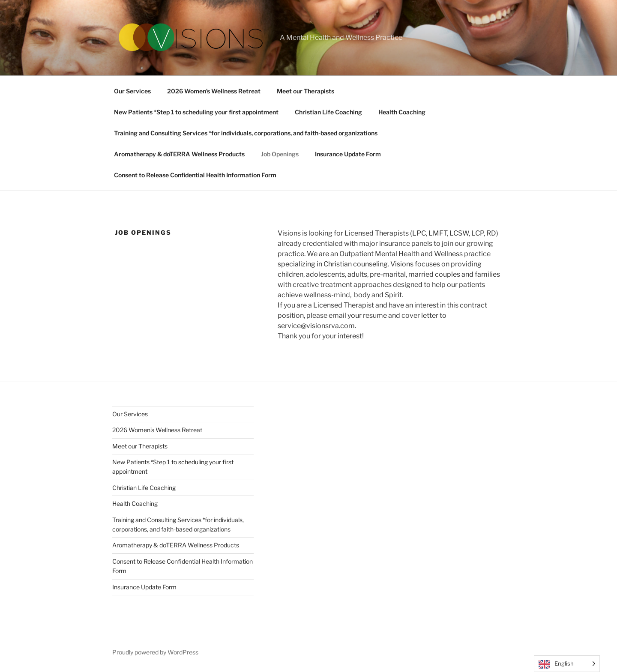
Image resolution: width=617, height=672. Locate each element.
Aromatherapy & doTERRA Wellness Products (179, 154)
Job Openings (280, 154)
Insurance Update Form (348, 154)
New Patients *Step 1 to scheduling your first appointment (196, 112)
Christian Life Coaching (328, 112)
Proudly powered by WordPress (155, 652)
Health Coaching (402, 112)
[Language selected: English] (567, 664)
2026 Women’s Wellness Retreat (214, 91)
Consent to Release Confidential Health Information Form (195, 175)
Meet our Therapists (306, 91)
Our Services (132, 91)
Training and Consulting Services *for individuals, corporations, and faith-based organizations (246, 133)
